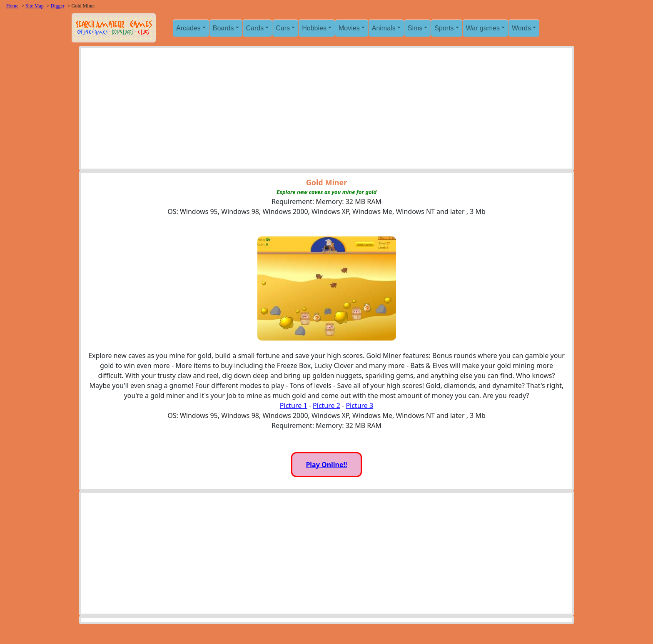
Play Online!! (326, 465)
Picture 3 (359, 405)
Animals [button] (384, 28)
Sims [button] (415, 28)
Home (12, 6)
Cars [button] (283, 28)
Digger (58, 6)
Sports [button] (444, 28)
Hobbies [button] (314, 28)
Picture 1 (294, 405)
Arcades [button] (188, 28)
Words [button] (521, 28)
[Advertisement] (326, 110)
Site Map (35, 6)
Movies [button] (349, 28)
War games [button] (483, 28)
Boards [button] (223, 28)
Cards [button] (255, 28)
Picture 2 (326, 405)
